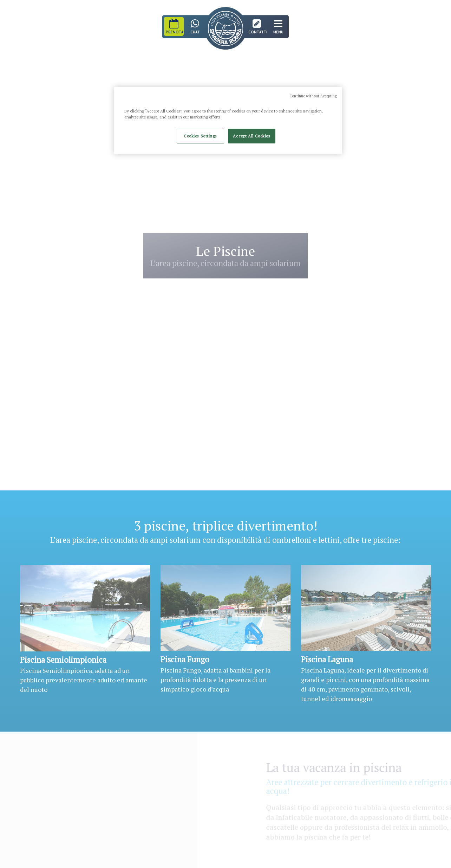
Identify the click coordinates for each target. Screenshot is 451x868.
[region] (228, 121)
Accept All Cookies (251, 136)
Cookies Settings (200, 136)
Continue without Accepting (313, 96)
